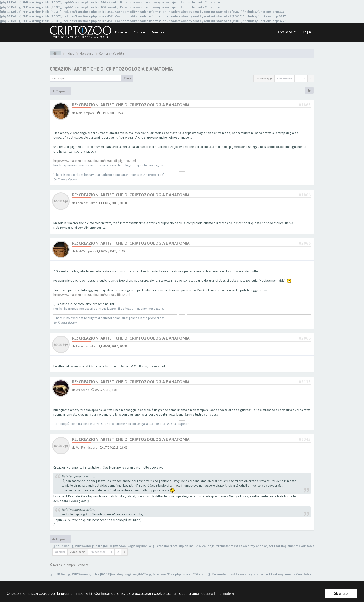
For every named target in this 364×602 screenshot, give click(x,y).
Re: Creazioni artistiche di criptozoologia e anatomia (131, 105)
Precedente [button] (284, 78)
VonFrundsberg (87, 447)
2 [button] (304, 78)
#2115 (305, 382)
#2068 (305, 338)
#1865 (305, 105)
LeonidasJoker (86, 203)
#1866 (305, 195)
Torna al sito (160, 32)
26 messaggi (264, 78)
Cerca (139, 32)
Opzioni (60, 552)
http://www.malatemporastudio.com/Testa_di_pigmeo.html (95, 161)
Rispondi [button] (60, 91)
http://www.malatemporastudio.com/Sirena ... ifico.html (92, 295)
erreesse (83, 390)
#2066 (305, 243)
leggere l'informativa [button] (217, 594)
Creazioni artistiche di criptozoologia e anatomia (111, 69)
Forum (121, 32)
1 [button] (298, 78)
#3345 (305, 439)
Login (307, 32)
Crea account (287, 32)
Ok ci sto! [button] (341, 594)
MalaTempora (85, 113)
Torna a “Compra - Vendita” (70, 565)
